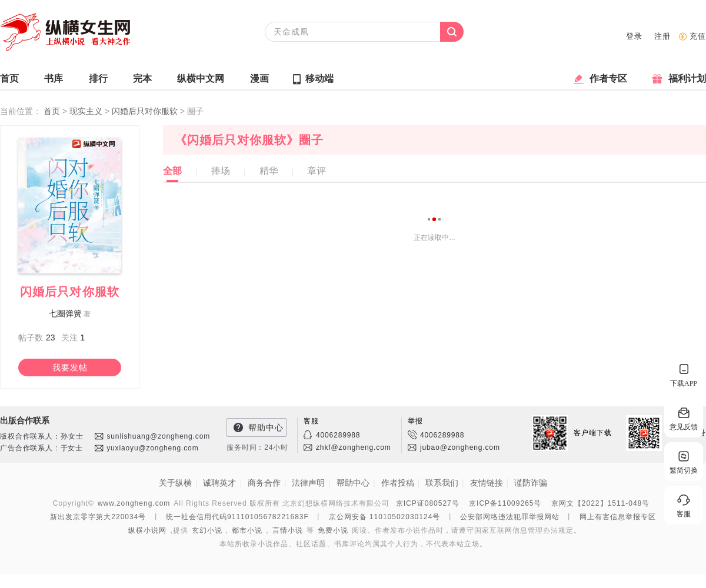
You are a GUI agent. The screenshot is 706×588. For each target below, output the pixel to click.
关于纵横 (175, 483)
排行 (98, 81)
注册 (662, 36)
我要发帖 (70, 367)
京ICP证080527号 (428, 503)
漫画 (259, 81)
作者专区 (608, 81)
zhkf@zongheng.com (354, 447)
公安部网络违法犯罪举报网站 (510, 517)
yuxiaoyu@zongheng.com (152, 448)
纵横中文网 (201, 81)
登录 (634, 36)
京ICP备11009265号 (505, 503)
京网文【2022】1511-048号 (600, 503)
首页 (9, 81)
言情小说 (288, 530)
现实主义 (87, 111)
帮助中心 (266, 427)
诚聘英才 (219, 483)
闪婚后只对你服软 (146, 111)
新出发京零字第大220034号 (98, 517)
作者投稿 (398, 483)
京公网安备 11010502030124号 (385, 517)
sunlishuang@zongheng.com (158, 436)
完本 (142, 81)
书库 (54, 81)
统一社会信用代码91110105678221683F (237, 517)
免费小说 (333, 530)
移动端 (319, 78)
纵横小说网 (147, 530)
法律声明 (308, 483)
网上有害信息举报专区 (618, 517)
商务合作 (264, 483)
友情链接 (487, 483)
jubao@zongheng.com (460, 447)
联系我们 (442, 483)
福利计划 (687, 81)
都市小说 (247, 530)
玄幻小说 (207, 530)
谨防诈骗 (531, 483)
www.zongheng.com (134, 503)
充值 (698, 36)
